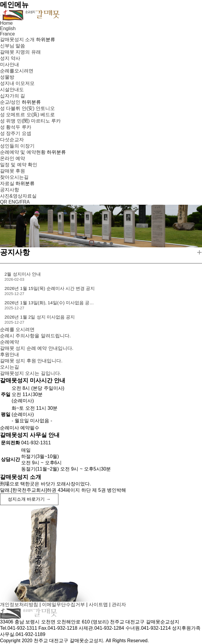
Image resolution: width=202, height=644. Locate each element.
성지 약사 (10, 58)
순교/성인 (10, 102)
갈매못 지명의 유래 (20, 52)
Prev (7, 227)
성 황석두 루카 (16, 127)
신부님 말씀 (13, 46)
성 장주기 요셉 (16, 133)
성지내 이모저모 (17, 83)
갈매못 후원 (13, 171)
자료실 (7, 183)
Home (6, 23)
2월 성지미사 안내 (23, 274)
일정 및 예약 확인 (19, 165)
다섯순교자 (12, 140)
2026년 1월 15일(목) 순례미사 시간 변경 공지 (50, 288)
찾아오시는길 (14, 177)
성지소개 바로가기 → (29, 499)
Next (195, 227)
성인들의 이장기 (17, 146)
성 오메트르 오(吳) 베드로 (27, 115)
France (7, 34)
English (8, 28)
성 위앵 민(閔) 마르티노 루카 (30, 121)
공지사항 (10, 190)
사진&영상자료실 (18, 196)
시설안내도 (12, 90)
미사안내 (10, 65)
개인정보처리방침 (19, 605)
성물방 (7, 77)
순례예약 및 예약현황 (23, 152)
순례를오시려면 (17, 71)
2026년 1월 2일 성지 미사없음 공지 (40, 317)
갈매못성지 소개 (17, 39)
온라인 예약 (13, 158)
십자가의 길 (13, 96)
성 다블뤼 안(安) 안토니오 (27, 108)
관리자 (119, 605)
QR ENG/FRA (15, 202)
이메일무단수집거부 (63, 605)
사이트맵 (98, 605)
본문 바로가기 (0, 0)
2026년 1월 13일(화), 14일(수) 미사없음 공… (49, 303)
